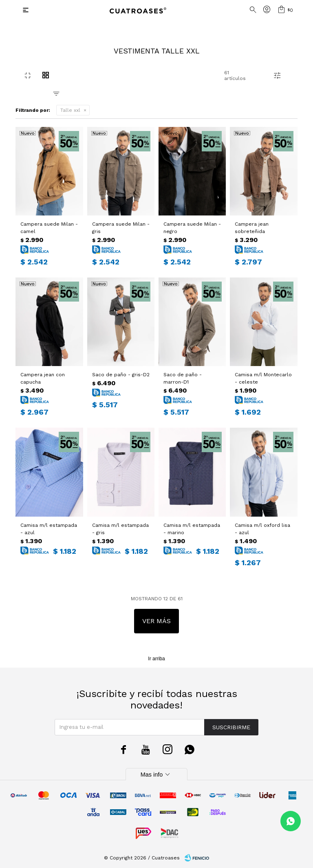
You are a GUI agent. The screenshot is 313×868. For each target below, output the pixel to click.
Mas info (156, 775)
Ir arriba (156, 659)
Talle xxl (70, 110)
